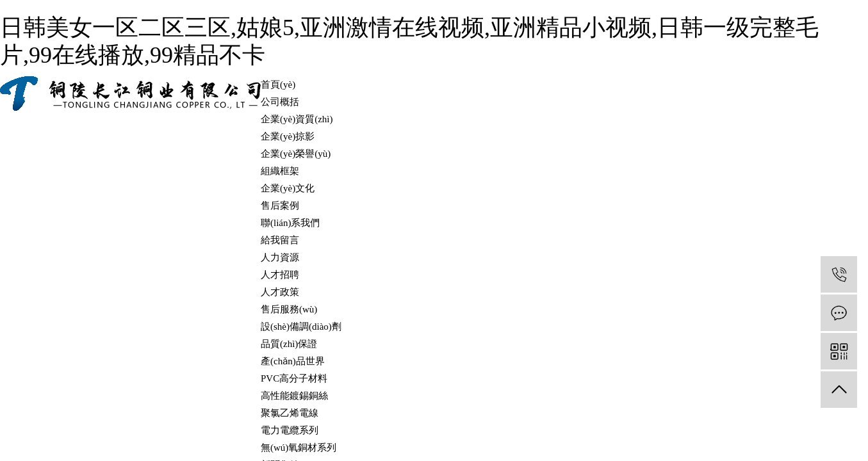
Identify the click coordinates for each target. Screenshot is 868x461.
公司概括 (280, 102)
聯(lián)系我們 (290, 223)
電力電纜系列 (290, 430)
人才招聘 (280, 275)
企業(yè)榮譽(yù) (296, 154)
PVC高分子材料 (294, 378)
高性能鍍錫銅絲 (294, 396)
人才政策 (280, 292)
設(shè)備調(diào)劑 (301, 327)
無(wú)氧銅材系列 (299, 448)
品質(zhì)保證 (289, 344)
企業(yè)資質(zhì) (297, 119)
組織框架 (280, 171)
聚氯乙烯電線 (290, 413)
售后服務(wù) (289, 309)
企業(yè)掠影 (288, 136)
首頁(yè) (278, 85)
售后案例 (280, 206)
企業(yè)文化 (288, 188)
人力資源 (280, 257)
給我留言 (280, 240)
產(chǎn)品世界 (293, 361)
